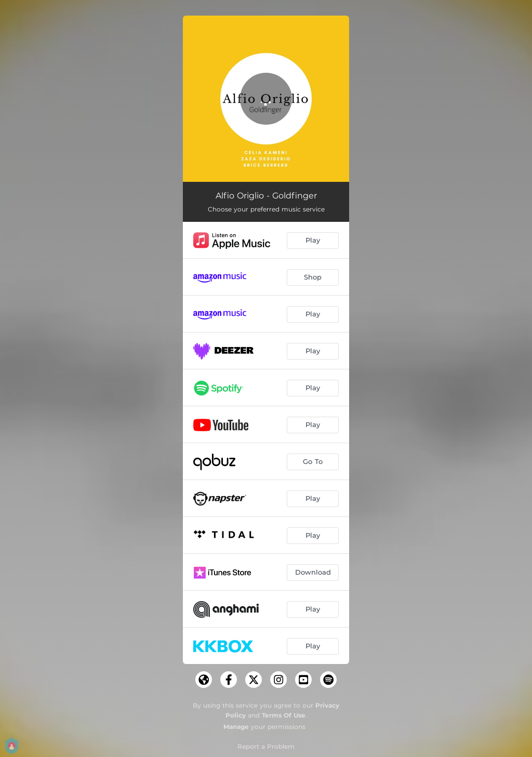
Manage (236, 727)
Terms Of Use (284, 715)
